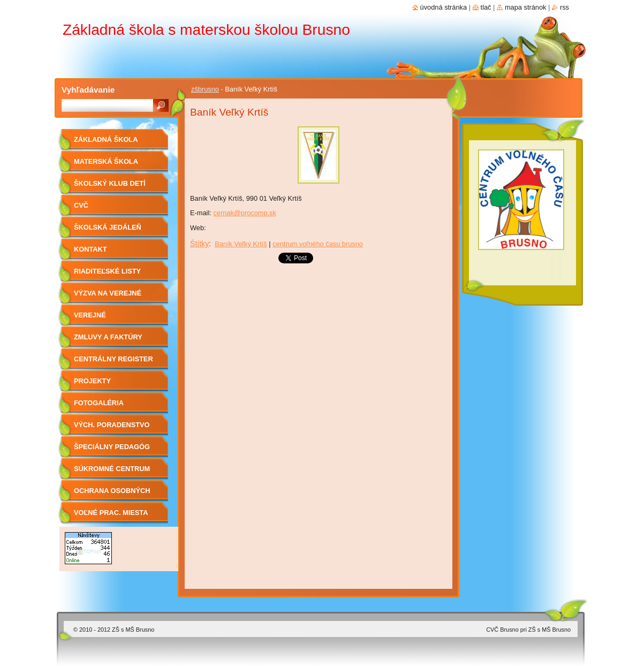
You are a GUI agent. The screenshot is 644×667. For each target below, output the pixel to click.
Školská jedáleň (108, 227)
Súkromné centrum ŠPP (112, 472)
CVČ (81, 205)
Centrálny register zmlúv (113, 363)
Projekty (92, 381)
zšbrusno (205, 89)
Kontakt (90, 249)
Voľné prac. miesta (111, 513)
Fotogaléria (99, 403)
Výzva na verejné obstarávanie (108, 297)
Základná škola (106, 139)
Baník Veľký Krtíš (241, 244)
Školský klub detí (110, 183)
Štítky (199, 244)
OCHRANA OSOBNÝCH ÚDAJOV (112, 494)
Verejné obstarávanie (101, 319)
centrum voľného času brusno (318, 244)
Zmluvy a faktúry (108, 337)
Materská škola (106, 161)
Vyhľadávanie (88, 90)
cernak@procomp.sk (245, 213)
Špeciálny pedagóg (112, 447)
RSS (565, 7)
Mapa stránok (526, 7)
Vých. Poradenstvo (112, 425)
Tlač (486, 7)
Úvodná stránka (444, 7)
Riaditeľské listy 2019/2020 (107, 275)
